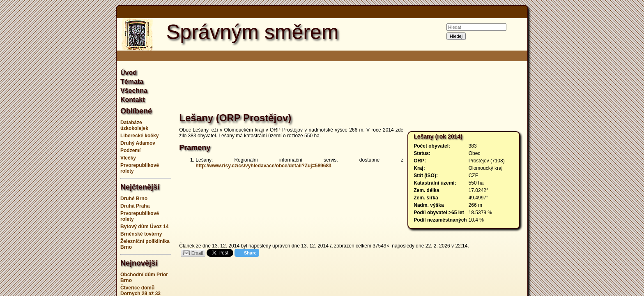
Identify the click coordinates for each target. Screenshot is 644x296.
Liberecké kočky (139, 136)
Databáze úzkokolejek (134, 125)
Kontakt (133, 100)
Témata (132, 82)
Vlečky (128, 158)
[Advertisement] (76, 148)
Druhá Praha (135, 206)
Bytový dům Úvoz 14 (144, 227)
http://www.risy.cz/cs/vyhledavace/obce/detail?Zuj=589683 (263, 166)
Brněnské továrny (141, 234)
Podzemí (130, 150)
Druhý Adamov (138, 143)
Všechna (134, 91)
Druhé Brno (134, 199)
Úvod (129, 73)
